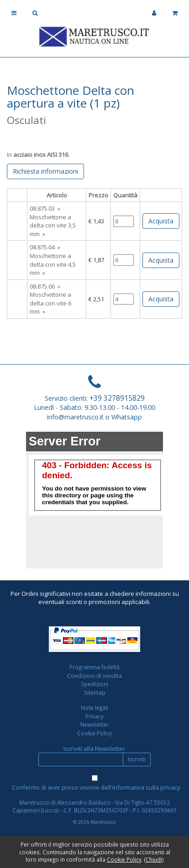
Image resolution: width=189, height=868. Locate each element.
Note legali (94, 708)
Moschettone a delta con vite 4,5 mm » (53, 264)
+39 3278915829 (117, 398)
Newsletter (94, 724)
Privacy (94, 716)
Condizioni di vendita (94, 676)
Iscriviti (137, 759)
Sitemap (95, 692)
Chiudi (154, 859)
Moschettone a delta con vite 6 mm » (50, 303)
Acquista (161, 221)
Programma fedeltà (94, 667)
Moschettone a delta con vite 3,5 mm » (53, 225)
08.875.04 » (45, 247)
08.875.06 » (45, 286)
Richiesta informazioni (45, 171)
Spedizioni (94, 684)
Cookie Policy (94, 733)
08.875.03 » (45, 208)
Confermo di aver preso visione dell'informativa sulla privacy (96, 787)
